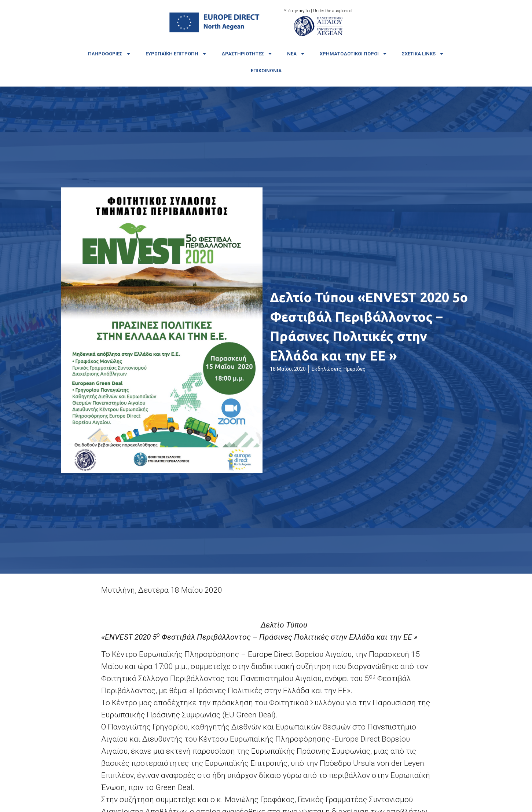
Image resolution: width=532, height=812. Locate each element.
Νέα (296, 54)
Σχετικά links (423, 54)
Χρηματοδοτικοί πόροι (353, 54)
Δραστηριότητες (247, 54)
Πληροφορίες (109, 54)
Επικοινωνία (266, 71)
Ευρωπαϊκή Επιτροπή (176, 54)
